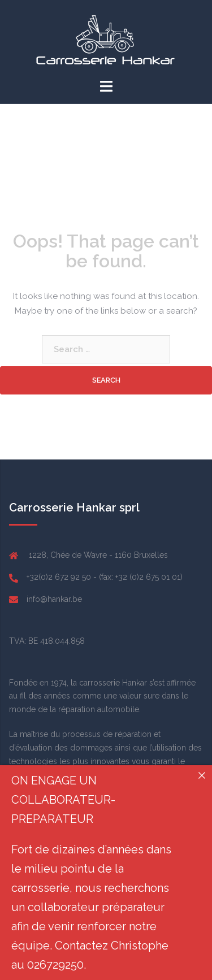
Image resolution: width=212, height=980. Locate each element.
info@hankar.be (54, 599)
